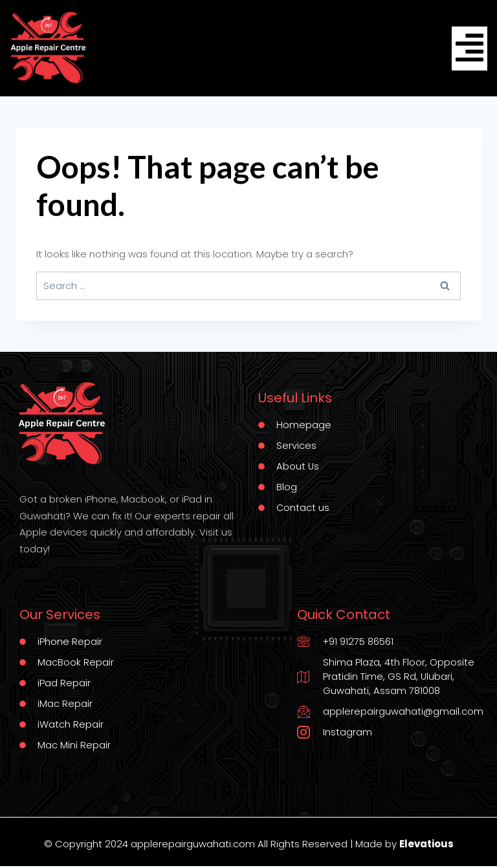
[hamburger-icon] (469, 48)
